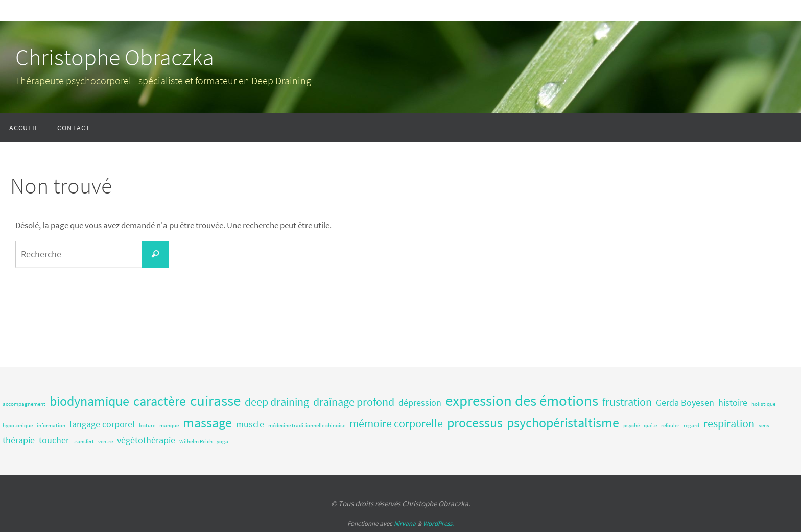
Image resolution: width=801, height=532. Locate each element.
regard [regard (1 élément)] (691, 426)
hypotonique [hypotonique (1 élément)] (18, 426)
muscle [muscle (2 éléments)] (250, 424)
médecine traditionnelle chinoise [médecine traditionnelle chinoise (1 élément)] (307, 426)
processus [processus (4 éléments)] (475, 422)
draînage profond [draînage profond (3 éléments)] (354, 402)
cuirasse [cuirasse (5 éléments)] (215, 401)
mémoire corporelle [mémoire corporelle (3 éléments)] (396, 423)
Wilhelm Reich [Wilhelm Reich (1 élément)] (196, 441)
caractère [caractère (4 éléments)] (160, 401)
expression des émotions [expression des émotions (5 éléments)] (522, 401)
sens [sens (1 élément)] (764, 426)
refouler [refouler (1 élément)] (670, 426)
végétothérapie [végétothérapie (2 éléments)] (146, 440)
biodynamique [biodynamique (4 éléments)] (89, 401)
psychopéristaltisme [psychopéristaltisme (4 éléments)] (563, 422)
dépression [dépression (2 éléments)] (420, 403)
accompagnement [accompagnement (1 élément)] (24, 404)
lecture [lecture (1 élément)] (147, 426)
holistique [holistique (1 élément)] (763, 404)
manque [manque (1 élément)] (169, 426)
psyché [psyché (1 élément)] (631, 426)
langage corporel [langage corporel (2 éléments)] (102, 424)
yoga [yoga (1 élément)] (222, 441)
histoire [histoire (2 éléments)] (733, 403)
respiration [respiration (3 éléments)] (729, 423)
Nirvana (405, 524)
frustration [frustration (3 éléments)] (627, 402)
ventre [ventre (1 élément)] (105, 441)
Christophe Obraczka (115, 57)
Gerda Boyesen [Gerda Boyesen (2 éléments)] (685, 403)
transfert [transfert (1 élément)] (84, 441)
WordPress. (438, 524)
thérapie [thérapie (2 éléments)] (19, 440)
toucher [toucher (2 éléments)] (54, 440)
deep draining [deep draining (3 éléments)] (277, 402)
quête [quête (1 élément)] (650, 426)
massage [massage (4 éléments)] (207, 422)
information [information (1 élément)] (51, 426)
